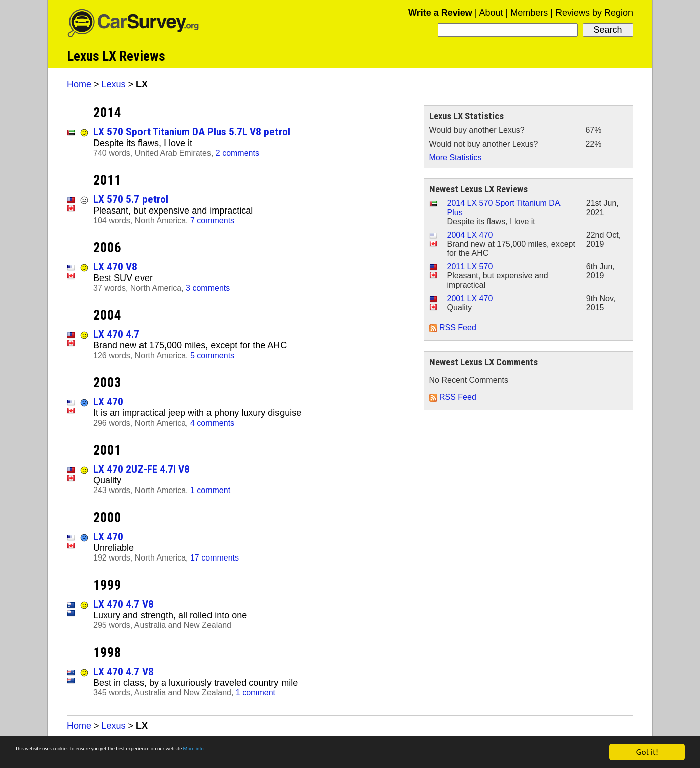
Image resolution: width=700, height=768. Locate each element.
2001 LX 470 (470, 298)
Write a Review (440, 13)
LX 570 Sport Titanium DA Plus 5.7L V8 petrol (192, 132)
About (491, 13)
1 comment (210, 490)
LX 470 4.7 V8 (123, 604)
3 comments (208, 288)
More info (310, 753)
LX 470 (108, 402)
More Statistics (456, 157)
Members (529, 13)
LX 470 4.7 (116, 334)
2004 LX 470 (470, 235)
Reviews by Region (594, 13)
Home (79, 84)
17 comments (215, 558)
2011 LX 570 (470, 267)
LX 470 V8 (115, 267)
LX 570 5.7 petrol (131, 199)
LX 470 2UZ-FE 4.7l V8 (142, 469)
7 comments (212, 220)
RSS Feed (453, 328)
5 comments (212, 355)
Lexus (114, 84)
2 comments (237, 153)
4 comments (212, 423)
